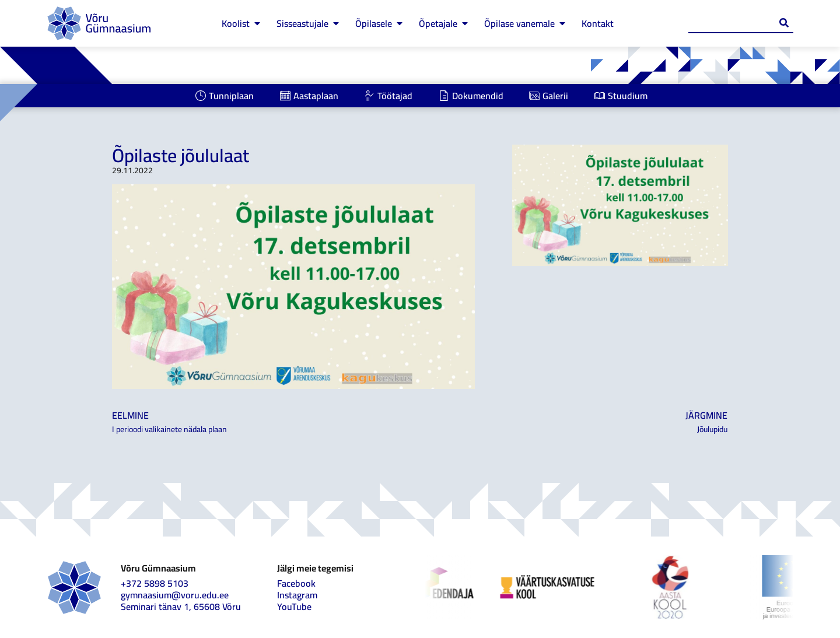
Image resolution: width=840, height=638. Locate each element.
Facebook (296, 583)
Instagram (297, 595)
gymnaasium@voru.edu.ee (175, 595)
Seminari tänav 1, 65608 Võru (181, 607)
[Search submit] (784, 23)
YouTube (294, 607)
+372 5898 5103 (155, 583)
